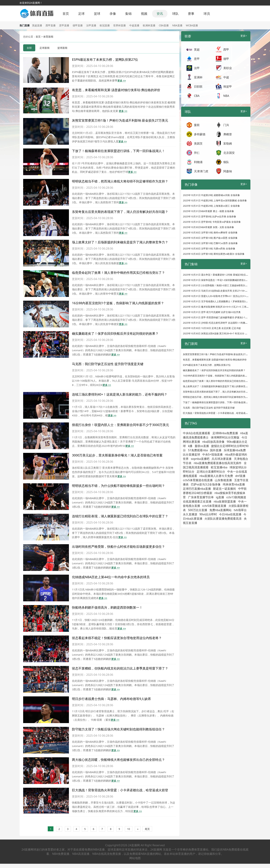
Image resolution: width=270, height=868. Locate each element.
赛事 (191, 14)
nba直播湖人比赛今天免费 (216, 476)
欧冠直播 (105, 25)
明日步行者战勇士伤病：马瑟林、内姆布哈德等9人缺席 (111, 699)
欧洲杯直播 (149, 25)
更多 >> (122, 81)
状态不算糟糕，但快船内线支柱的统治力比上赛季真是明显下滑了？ (120, 668)
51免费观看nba (198, 450)
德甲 (226, 59)
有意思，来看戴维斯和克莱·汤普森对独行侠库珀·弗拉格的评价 (116, 90)
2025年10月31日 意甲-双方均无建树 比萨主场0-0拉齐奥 (212, 312)
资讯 (160, 14)
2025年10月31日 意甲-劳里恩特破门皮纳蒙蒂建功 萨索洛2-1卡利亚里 (219, 317)
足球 (81, 14)
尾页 (147, 829)
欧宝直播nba (219, 467)
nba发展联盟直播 (225, 501)
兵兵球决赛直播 (222, 459)
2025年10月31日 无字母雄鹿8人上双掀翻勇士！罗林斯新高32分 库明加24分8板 (224, 301)
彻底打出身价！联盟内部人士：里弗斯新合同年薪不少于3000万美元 (120, 425)
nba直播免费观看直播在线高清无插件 (218, 463)
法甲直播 (91, 25)
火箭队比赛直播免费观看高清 (223, 519)
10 (129, 829)
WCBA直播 (192, 25)
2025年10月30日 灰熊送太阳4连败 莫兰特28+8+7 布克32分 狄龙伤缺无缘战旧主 (224, 333)
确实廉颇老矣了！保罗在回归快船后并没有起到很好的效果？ (115, 333)
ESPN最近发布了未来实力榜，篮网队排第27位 (105, 59)
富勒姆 (228, 143)
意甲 (197, 59)
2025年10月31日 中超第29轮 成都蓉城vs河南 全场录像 (211, 195)
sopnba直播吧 (200, 459)
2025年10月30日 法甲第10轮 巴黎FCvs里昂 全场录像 (210, 243)
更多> (244, 36)
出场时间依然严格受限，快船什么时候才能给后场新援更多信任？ (118, 547)
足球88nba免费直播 (225, 433)
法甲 (197, 68)
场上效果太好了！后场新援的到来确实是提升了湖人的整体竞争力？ (120, 242)
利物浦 (198, 162)
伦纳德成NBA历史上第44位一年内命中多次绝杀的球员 (111, 577)
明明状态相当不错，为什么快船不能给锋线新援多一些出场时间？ (118, 486)
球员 (207, 14)
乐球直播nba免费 (235, 450)
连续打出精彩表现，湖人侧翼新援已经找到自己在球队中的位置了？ (120, 516)
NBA (226, 96)
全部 (29, 48)
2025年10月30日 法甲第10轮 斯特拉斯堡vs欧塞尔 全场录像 (214, 254)
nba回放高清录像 (213, 442)
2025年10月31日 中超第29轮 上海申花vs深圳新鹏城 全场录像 (215, 200)
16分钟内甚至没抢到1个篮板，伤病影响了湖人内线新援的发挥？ (118, 303)
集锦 (128, 14)
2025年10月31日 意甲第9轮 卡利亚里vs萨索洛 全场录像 (212, 222)
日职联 (198, 87)
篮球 (97, 14)
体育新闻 (48, 37)
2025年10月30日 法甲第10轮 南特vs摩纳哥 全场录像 (210, 232)
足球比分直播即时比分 (211, 472)
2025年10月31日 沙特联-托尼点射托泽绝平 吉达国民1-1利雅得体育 (218, 323)
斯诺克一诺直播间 (224, 489)
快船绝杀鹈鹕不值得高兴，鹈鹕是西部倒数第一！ (107, 607)
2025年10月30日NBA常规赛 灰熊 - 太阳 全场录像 (208, 227)
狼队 (226, 162)
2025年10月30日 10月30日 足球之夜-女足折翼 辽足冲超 (212, 328)
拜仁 (197, 153)
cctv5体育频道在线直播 (198, 480)
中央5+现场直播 (212, 454)
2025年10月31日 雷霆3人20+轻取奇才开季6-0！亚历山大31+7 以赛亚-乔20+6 (223, 296)
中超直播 (134, 25)
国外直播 (216, 450)
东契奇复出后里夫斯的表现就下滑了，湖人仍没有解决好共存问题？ (120, 212)
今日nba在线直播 (230, 514)
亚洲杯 (198, 77)
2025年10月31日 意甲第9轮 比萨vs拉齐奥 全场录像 (209, 216)
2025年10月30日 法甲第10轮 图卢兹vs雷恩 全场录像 (210, 238)
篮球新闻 (62, 48)
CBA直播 (164, 25)
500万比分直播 (198, 510)
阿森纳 (228, 171)
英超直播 (37, 25)
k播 (190, 446)
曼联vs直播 (202, 446)
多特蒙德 (200, 134)
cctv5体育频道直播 (214, 506)
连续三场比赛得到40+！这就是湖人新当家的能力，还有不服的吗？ (120, 394)
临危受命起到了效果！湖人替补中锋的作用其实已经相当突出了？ (118, 273)
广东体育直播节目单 (201, 497)
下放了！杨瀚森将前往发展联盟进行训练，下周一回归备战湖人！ (118, 151)
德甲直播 (78, 25)
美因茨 (198, 143)
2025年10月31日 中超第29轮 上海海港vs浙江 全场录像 (211, 206)
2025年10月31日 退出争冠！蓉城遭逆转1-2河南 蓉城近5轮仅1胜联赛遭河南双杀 (224, 275)
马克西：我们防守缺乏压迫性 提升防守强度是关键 (108, 364)
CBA (197, 96)
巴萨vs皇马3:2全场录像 (206, 484)
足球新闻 (45, 48)
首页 (66, 14)
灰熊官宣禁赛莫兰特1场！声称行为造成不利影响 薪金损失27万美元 (120, 120)
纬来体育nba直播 (234, 484)
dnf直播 (240, 476)
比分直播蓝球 (191, 454)
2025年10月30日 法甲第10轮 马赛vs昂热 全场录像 (209, 249)
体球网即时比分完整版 (225, 437)
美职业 (228, 68)
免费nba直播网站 (221, 510)
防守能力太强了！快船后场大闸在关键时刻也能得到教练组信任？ (118, 729)
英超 (197, 49)
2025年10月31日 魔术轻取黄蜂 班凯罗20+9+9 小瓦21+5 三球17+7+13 (219, 307)
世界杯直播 (120, 25)
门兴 (226, 125)
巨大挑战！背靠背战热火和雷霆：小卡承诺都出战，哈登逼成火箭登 (120, 790)
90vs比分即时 (208, 514)
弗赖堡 (228, 134)
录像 (113, 14)
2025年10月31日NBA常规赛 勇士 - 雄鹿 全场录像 (208, 211)
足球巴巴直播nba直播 (197, 489)
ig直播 (220, 497)
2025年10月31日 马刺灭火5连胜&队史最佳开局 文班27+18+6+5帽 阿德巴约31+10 (225, 291)
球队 (175, 14)
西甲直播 (51, 25)
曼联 (197, 125)
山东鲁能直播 (223, 480)
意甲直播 (64, 25)
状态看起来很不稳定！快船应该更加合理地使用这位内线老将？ (117, 638)
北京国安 (229, 153)
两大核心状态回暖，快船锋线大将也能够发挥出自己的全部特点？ (118, 760)
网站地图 (135, 858)
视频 (144, 14)
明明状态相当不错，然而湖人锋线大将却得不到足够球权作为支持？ (120, 181)
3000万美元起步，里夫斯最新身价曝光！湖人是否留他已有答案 (117, 455)
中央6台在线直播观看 (197, 433)
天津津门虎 (201, 171)
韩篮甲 (228, 87)
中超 (226, 77)
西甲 (226, 49)
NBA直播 (177, 25)
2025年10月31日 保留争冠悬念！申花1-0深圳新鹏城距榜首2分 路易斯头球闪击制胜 (226, 280)
